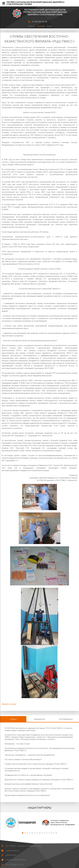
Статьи (13, 719)
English (50, 26)
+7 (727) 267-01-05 (39, 22)
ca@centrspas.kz (13, 851)
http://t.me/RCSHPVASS (16, 860)
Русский (41, 26)
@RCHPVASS (11, 855)
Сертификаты (66, 719)
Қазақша (32, 26)
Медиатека (39, 719)
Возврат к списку (9, 704)
